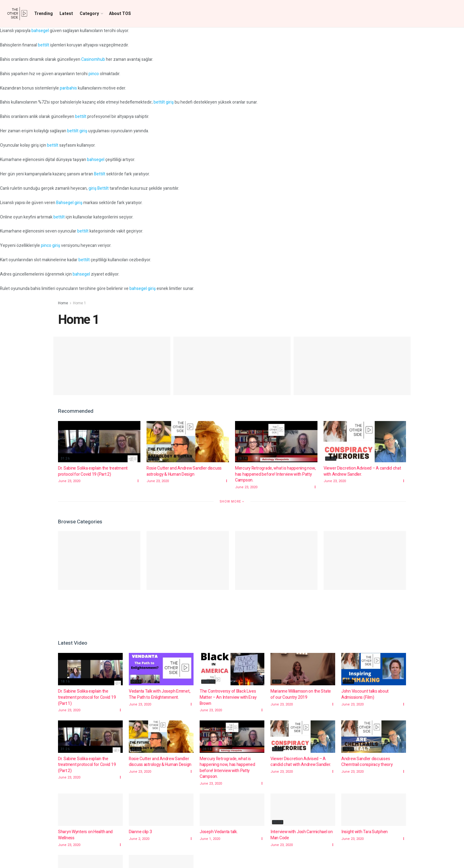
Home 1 (80, 303)
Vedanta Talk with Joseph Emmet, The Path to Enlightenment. (159, 694)
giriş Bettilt (99, 188)
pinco (94, 74)
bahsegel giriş (143, 289)
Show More (232, 502)
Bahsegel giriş (69, 203)
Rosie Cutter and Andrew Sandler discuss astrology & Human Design (184, 471)
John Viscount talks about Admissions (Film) (365, 694)
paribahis (68, 88)
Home (63, 303)
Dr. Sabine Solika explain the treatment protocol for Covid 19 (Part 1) (87, 697)
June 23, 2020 (69, 481)
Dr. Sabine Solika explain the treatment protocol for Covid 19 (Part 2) (93, 471)
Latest (66, 14)
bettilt (43, 45)
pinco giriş (51, 245)
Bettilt (100, 174)
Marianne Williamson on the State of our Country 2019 (301, 694)
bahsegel (40, 31)
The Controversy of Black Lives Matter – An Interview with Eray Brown (228, 697)
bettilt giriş (164, 102)
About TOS (120, 14)
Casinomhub (93, 59)
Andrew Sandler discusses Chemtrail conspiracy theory (367, 762)
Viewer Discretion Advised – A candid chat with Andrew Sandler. (362, 471)
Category (89, 14)
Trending (43, 14)
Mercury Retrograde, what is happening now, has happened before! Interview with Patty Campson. (275, 474)
